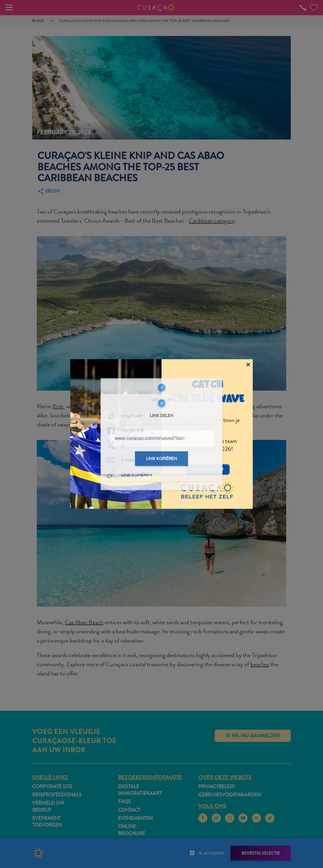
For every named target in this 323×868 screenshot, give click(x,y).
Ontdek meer (207, 469)
